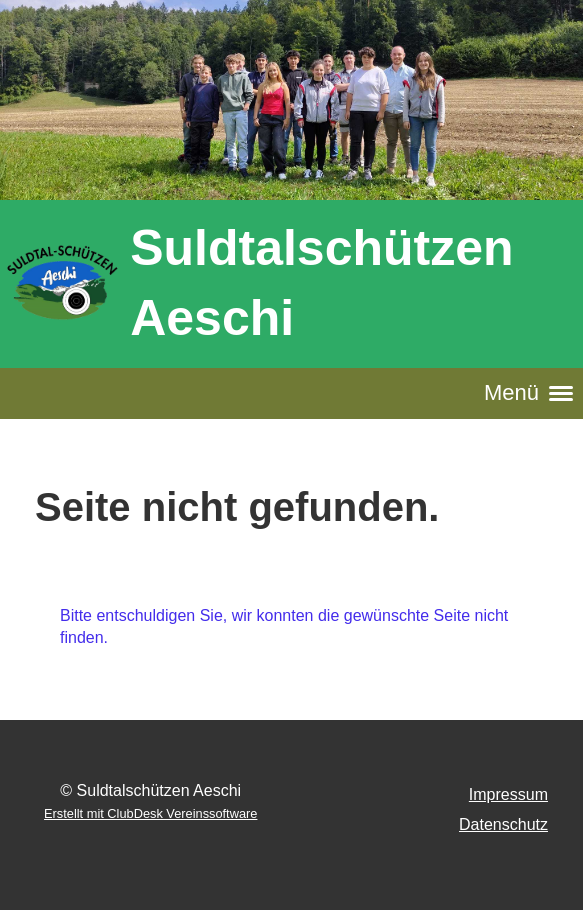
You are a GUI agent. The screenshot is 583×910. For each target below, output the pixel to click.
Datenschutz (503, 824)
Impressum (508, 794)
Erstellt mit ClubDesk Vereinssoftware (150, 813)
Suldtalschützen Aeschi (321, 283)
